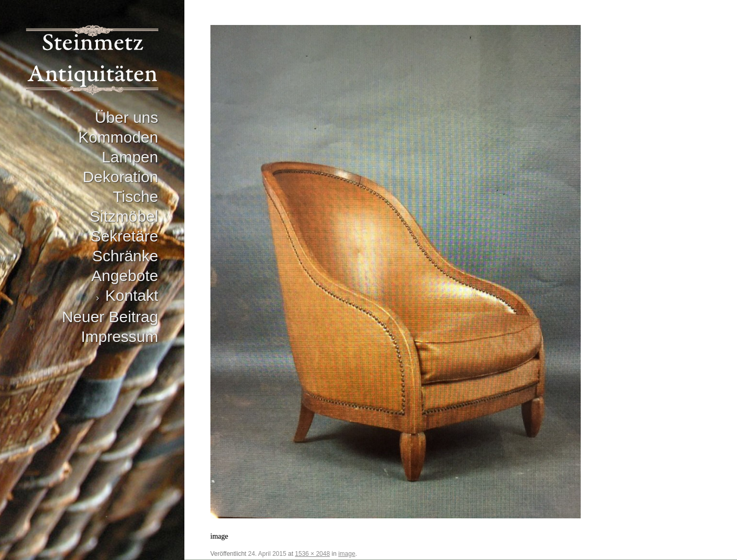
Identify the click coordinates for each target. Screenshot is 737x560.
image (347, 554)
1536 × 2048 (312, 554)
